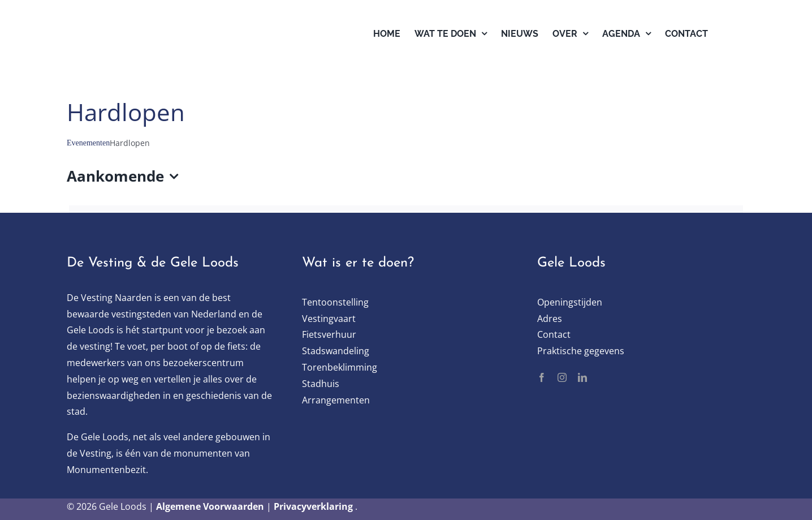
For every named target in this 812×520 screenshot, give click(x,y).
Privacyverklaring (313, 506)
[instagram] (562, 377)
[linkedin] (582, 377)
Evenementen (88, 143)
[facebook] (542, 377)
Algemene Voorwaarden (210, 506)
